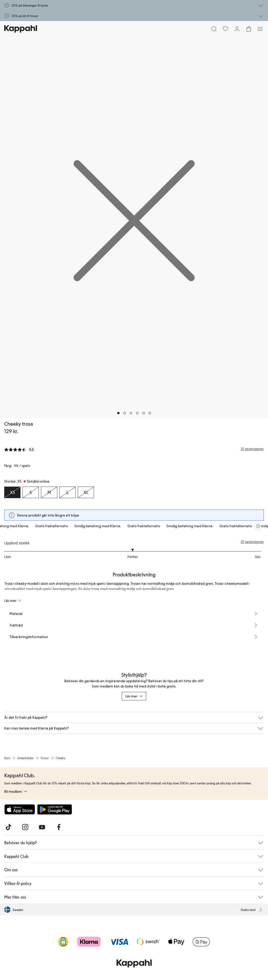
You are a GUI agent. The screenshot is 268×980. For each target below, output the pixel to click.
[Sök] (214, 29)
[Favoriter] (225, 29)
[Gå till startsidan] (21, 29)
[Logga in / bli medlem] (237, 29)
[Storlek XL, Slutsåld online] (86, 492)
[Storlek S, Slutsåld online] (31, 492)
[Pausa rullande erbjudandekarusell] (258, 526)
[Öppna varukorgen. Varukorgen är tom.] (249, 29)
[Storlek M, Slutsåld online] (49, 492)
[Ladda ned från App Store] (20, 809)
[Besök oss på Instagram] (25, 827)
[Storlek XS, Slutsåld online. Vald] (12, 492)
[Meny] (260, 29)
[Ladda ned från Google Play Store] (55, 809)
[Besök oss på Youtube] (42, 827)
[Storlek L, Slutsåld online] (67, 492)
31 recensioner (252, 542)
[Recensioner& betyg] (134, 449)
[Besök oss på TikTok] (8, 827)
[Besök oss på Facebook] (59, 827)
